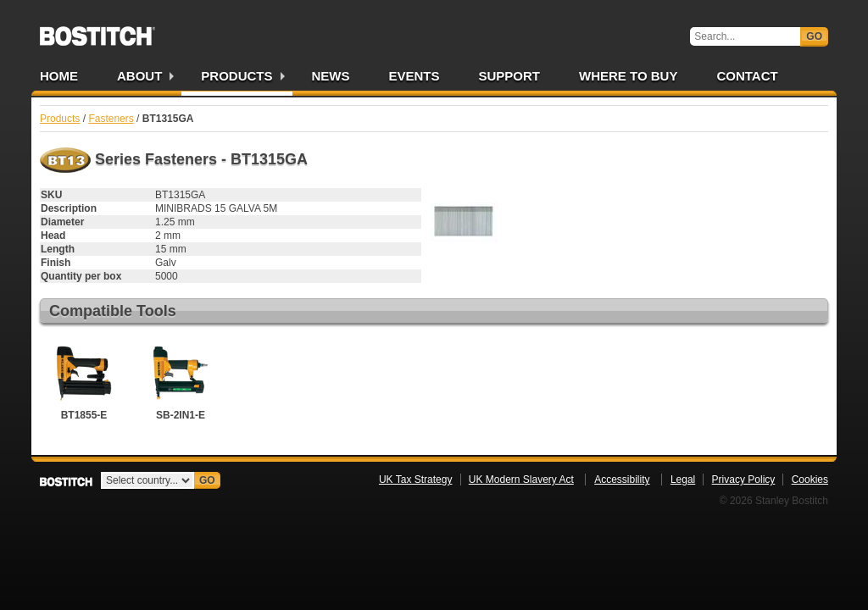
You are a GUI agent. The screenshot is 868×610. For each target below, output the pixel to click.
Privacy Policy (744, 480)
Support (510, 76)
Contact (747, 76)
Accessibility (622, 480)
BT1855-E (84, 380)
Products (236, 76)
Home (59, 76)
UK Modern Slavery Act (521, 480)
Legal (683, 480)
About (139, 76)
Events (415, 76)
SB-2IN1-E (181, 380)
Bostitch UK (97, 30)
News (331, 76)
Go (814, 36)
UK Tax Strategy (415, 480)
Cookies (810, 480)
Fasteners (111, 119)
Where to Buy (628, 76)
